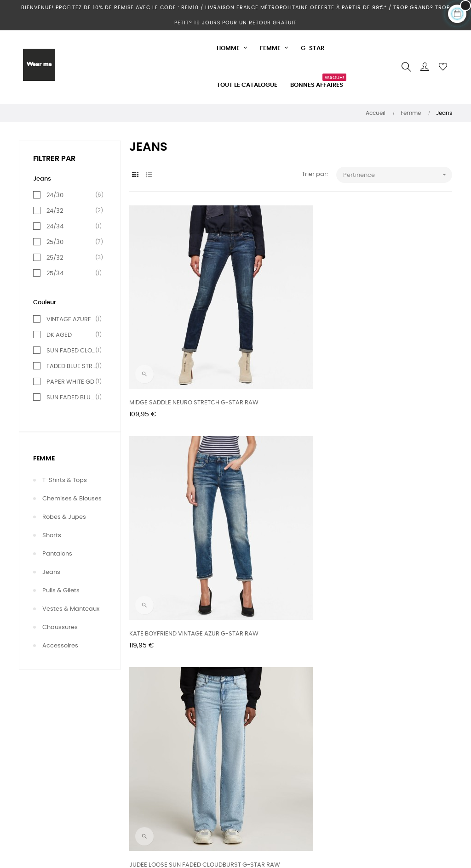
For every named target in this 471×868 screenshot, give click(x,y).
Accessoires (60, 646)
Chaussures (60, 627)
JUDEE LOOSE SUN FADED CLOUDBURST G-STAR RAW (389, 322)
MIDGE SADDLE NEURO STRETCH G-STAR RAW (179, 322)
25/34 (72, 273)
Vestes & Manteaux (71, 609)
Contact (31, 766)
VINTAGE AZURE (72, 319)
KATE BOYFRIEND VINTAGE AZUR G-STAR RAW (289, 322)
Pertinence (398, 175)
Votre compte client (48, 799)
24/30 (72, 195)
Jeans (51, 572)
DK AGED (72, 335)
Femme (44, 459)
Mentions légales (191, 782)
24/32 (72, 211)
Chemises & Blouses (72, 499)
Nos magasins (40, 782)
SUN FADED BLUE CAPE (72, 397)
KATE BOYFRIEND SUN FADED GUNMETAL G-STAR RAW (170, 620)
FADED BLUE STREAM (72, 366)
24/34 (72, 227)
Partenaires (183, 815)
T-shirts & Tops (65, 480)
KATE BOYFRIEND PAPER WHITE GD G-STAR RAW (288, 471)
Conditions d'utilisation (199, 799)
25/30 (72, 242)
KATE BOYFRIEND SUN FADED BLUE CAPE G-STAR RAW (398, 471)
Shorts (52, 536)
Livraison (179, 766)
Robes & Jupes (64, 517)
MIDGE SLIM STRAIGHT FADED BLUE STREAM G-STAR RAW (178, 471)
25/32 (72, 258)
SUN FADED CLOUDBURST (72, 351)
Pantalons (57, 554)
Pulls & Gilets (61, 591)
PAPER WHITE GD (72, 382)
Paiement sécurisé (193, 832)
